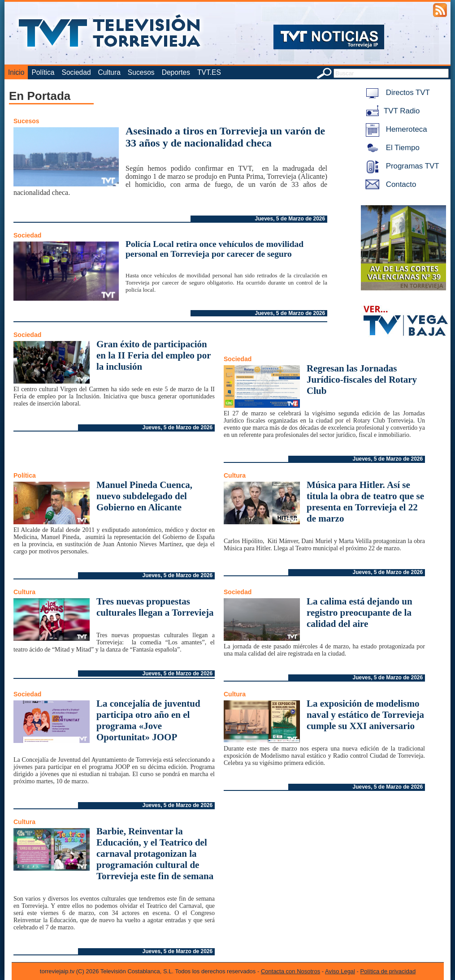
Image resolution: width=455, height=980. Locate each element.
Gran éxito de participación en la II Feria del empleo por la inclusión (154, 355)
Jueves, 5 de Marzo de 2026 (290, 219)
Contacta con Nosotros (290, 971)
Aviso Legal (340, 971)
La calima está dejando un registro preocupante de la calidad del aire (360, 613)
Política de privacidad (388, 971)
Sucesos (141, 72)
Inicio (16, 72)
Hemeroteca (395, 129)
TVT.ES (209, 72)
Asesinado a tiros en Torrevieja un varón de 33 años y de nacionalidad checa (225, 137)
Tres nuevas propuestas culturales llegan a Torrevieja (155, 607)
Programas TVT (401, 166)
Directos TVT (396, 93)
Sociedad (76, 72)
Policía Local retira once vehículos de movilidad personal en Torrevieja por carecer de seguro (214, 249)
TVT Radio (391, 111)
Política (43, 72)
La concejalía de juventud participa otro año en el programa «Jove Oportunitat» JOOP (148, 720)
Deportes (176, 72)
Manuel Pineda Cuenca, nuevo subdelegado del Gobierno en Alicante (144, 496)
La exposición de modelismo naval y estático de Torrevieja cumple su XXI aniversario (365, 715)
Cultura (109, 72)
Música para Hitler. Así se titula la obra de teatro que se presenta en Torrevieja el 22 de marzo (365, 502)
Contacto (389, 184)
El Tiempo (391, 148)
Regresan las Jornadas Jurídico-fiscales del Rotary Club (362, 380)
